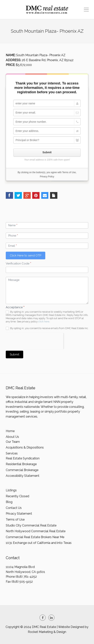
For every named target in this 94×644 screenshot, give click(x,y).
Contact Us (14, 508)
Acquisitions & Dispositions (25, 447)
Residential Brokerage (21, 464)
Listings (11, 490)
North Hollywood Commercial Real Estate (36, 531)
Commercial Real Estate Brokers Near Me (35, 537)
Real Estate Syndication (23, 458)
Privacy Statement (19, 514)
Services (12, 453)
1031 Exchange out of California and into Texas (39, 543)
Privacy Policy (47, 177)
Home (10, 431)
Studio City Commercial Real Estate (31, 525)
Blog (9, 502)
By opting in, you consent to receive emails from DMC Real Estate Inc (47, 328)
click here (44, 322)
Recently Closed (17, 496)
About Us (12, 437)
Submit (47, 152)
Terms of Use (69, 172)
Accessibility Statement (23, 476)
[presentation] (35, 340)
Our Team (13, 442)
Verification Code (18, 264)
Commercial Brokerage (22, 470)
